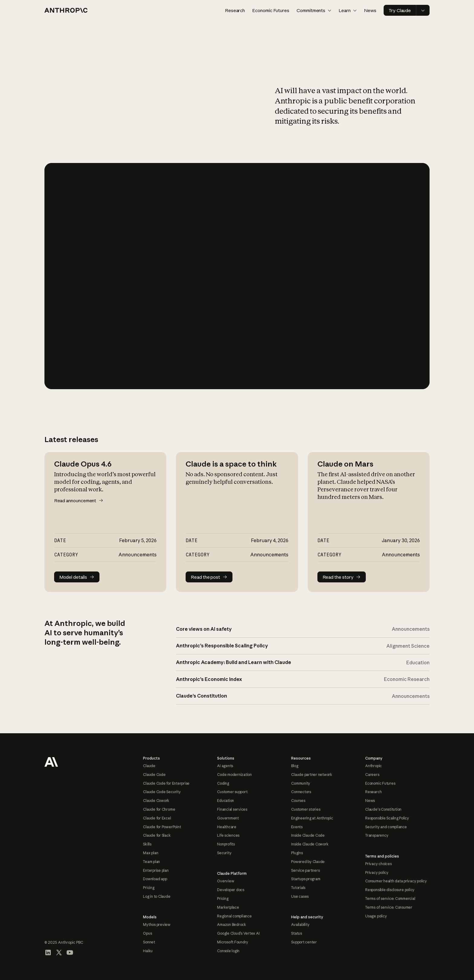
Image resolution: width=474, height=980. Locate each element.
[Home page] (66, 10)
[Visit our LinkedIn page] (48, 952)
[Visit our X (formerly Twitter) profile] (59, 952)
